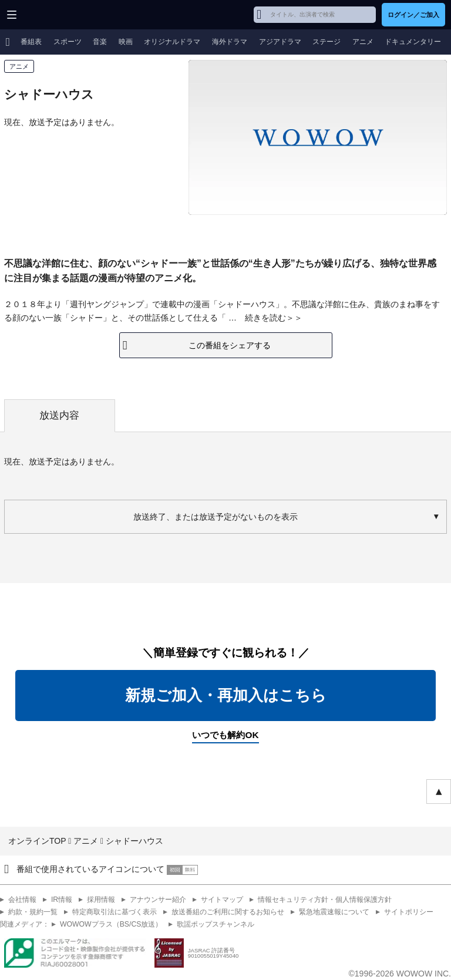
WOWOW (54, 15)
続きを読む (265, 318)
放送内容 (59, 415)
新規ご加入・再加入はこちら (226, 695)
